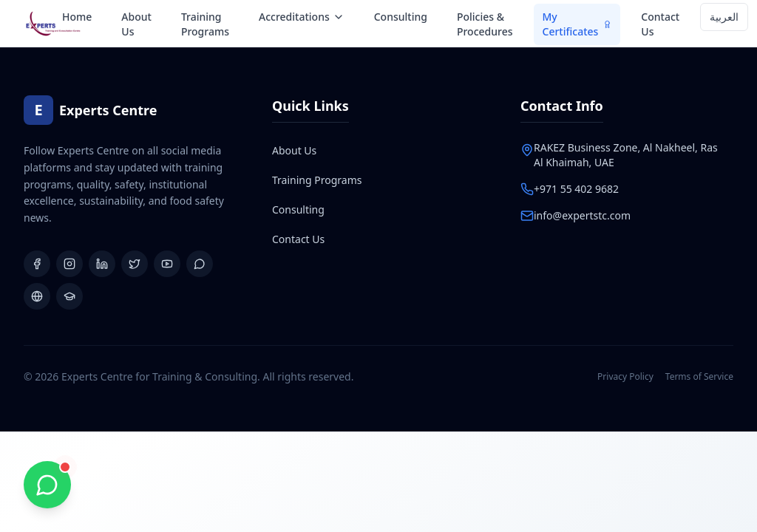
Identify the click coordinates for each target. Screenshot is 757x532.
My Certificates (577, 24)
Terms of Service (699, 377)
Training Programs (205, 24)
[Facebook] (37, 264)
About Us (136, 24)
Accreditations (302, 17)
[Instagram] (69, 264)
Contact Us (660, 24)
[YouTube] (167, 264)
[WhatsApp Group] (200, 264)
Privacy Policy (625, 377)
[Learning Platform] (69, 296)
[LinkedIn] (102, 264)
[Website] (37, 296)
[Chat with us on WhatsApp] (47, 485)
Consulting (401, 17)
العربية (724, 17)
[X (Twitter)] (135, 264)
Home (77, 17)
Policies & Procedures (485, 24)
